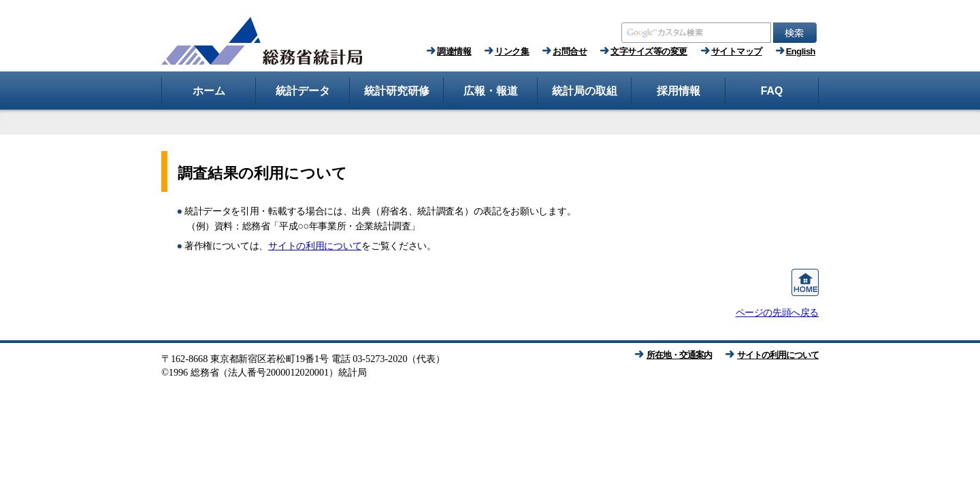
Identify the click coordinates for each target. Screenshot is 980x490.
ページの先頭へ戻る (777, 312)
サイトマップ (737, 51)
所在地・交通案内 (679, 355)
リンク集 (512, 51)
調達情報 (454, 51)
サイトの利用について (315, 246)
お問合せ (570, 51)
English (801, 51)
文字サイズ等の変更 (649, 51)
